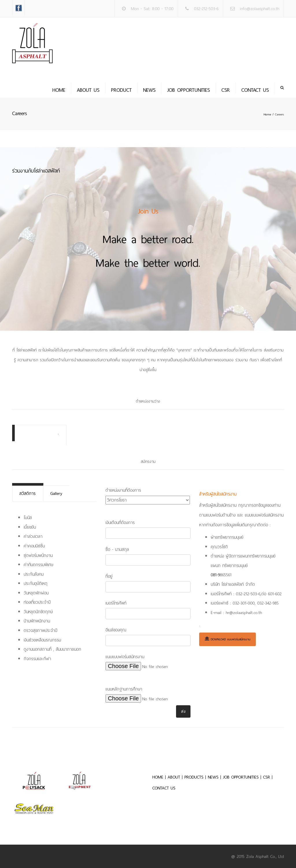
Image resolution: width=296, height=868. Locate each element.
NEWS (213, 777)
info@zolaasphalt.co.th (260, 9)
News (149, 90)
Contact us (255, 90)
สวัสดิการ (27, 493)
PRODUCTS (194, 777)
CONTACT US (164, 788)
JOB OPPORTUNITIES (188, 90)
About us (88, 90)
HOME (158, 777)
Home (59, 90)
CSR (226, 90)
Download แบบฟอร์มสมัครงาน (227, 639)
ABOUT (174, 777)
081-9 (215, 575)
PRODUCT (121, 90)
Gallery (56, 493)
